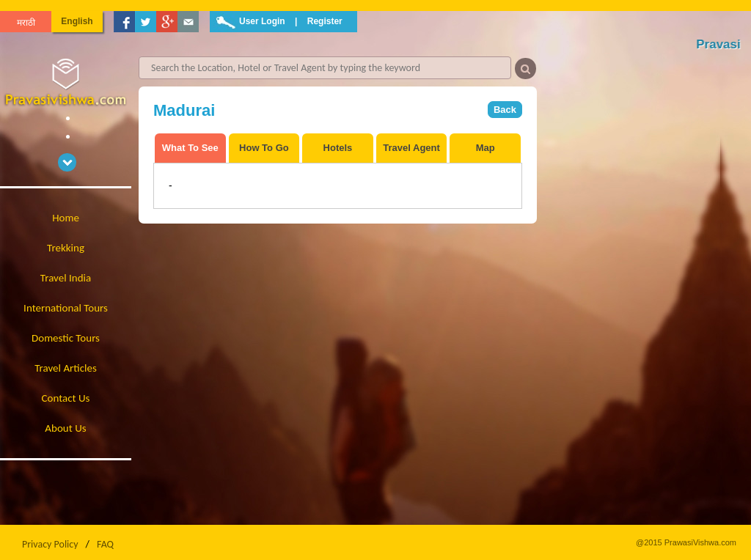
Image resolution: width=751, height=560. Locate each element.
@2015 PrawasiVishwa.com (686, 542)
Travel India (66, 278)
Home (66, 218)
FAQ (105, 544)
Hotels (338, 148)
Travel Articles (66, 368)
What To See (190, 148)
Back (505, 110)
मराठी (26, 23)
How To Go (264, 148)
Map (486, 148)
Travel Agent (411, 148)
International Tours (66, 308)
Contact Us (66, 398)
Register (325, 21)
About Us (65, 428)
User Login (262, 21)
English (77, 21)
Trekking (66, 248)
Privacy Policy (50, 544)
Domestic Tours (66, 338)
